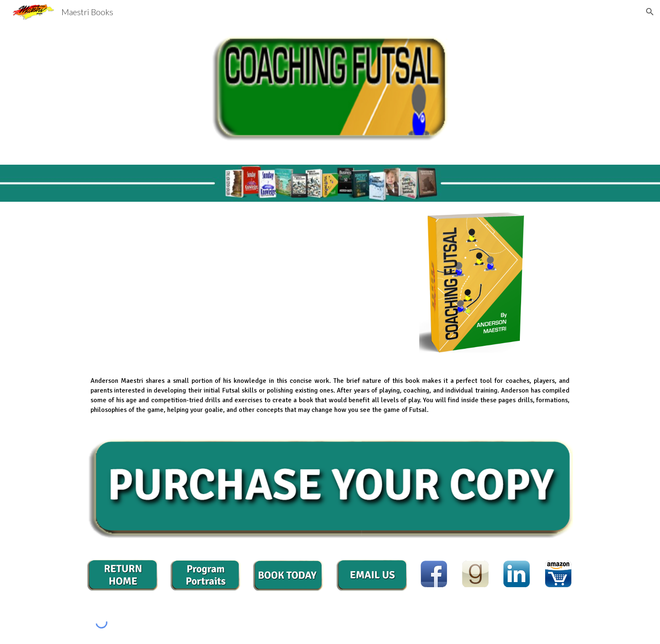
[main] (122, 183)
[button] (650, 12)
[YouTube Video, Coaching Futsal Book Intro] (288, 282)
